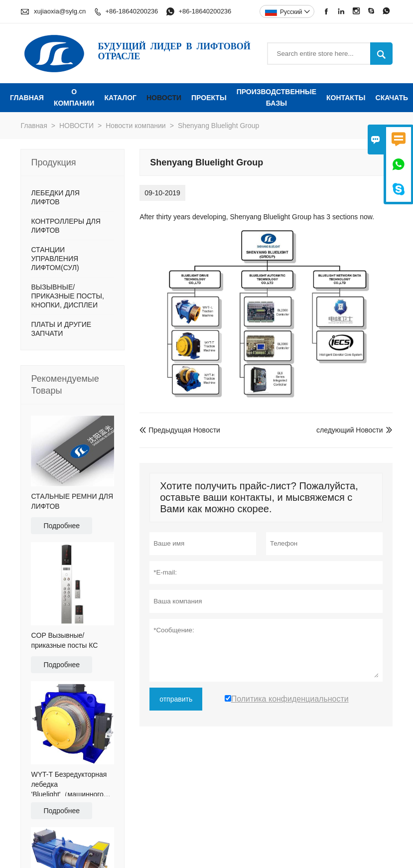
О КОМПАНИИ (74, 97)
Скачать (392, 98)
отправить (176, 699)
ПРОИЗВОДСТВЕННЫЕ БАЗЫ (276, 97)
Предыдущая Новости (180, 430)
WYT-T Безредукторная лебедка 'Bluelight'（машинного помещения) (69, 785)
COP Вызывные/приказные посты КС (64, 640)
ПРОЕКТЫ (209, 98)
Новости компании (136, 126)
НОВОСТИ (164, 98)
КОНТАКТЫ (346, 98)
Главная (34, 126)
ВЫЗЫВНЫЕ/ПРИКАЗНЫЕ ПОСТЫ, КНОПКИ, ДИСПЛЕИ (67, 296)
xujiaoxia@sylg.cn (60, 11)
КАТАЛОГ (120, 98)
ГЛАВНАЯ (27, 98)
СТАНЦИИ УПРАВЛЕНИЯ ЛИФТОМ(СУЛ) (55, 259)
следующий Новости (350, 430)
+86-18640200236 (132, 11)
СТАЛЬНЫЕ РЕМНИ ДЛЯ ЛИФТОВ (72, 501)
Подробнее (62, 526)
